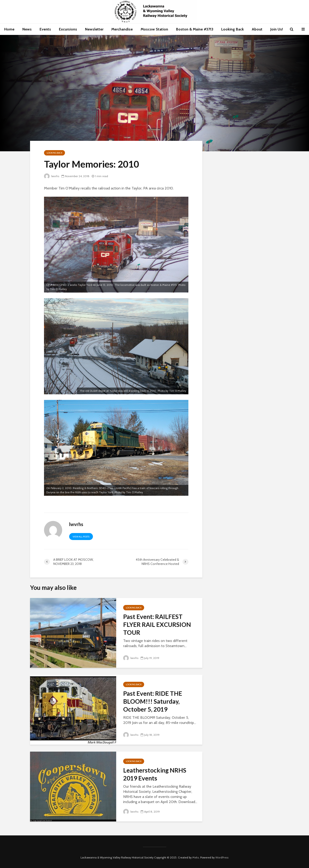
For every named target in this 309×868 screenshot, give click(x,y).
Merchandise (122, 29)
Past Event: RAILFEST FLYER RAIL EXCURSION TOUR (157, 625)
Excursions (68, 29)
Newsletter (94, 29)
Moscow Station (154, 29)
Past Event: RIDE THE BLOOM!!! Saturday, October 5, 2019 (153, 701)
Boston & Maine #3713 (195, 29)
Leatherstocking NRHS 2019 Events (155, 774)
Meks (196, 857)
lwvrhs (52, 176)
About (257, 29)
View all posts (81, 537)
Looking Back (233, 29)
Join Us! (277, 29)
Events (45, 29)
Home (9, 29)
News (27, 29)
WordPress (222, 857)
